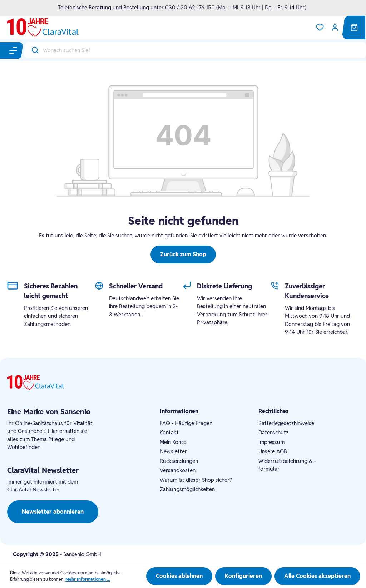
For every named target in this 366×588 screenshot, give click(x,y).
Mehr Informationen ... (88, 579)
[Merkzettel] (320, 28)
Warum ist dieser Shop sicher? (196, 480)
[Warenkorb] (354, 28)
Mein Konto (173, 442)
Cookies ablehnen (179, 576)
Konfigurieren (243, 576)
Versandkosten (178, 470)
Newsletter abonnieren (53, 512)
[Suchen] (33, 50)
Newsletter (173, 451)
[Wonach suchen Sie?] (204, 50)
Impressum (271, 442)
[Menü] (14, 50)
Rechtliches (273, 411)
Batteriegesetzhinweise (286, 423)
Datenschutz (273, 432)
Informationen (179, 411)
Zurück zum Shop (183, 254)
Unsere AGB (273, 451)
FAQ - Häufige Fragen (186, 423)
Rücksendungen (179, 461)
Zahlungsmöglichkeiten (187, 489)
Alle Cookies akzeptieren (317, 576)
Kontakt (169, 432)
